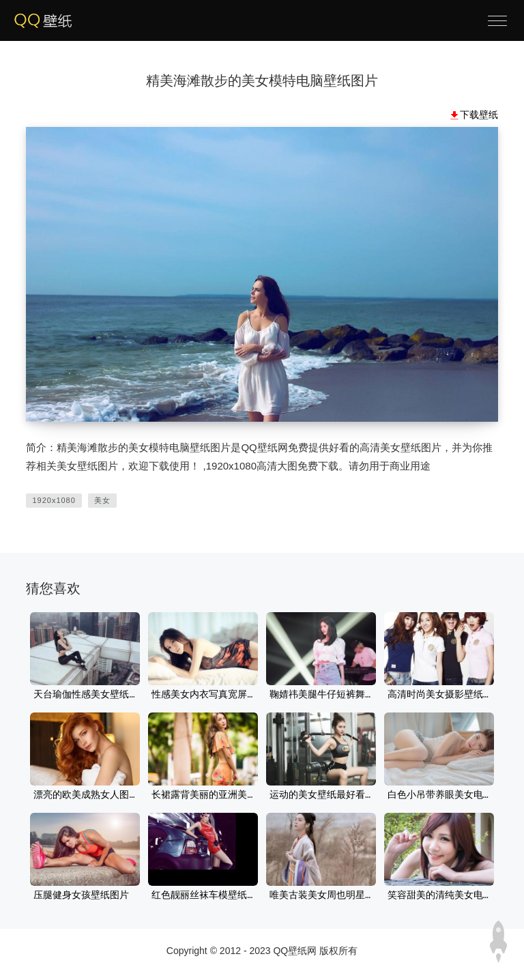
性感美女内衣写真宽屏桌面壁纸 (203, 695)
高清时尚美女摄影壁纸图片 (439, 695)
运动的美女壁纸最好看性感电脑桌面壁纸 (321, 795)
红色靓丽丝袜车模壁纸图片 (203, 895)
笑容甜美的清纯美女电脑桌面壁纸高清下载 (439, 895)
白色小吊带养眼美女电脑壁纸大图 (439, 795)
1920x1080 (54, 500)
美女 (102, 500)
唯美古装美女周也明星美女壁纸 (321, 895)
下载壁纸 (479, 115)
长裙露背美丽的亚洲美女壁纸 (203, 795)
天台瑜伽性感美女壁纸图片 (85, 695)
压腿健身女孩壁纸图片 (81, 895)
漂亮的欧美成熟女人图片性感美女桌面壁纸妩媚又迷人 (85, 795)
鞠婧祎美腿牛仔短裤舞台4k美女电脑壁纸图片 (321, 695)
